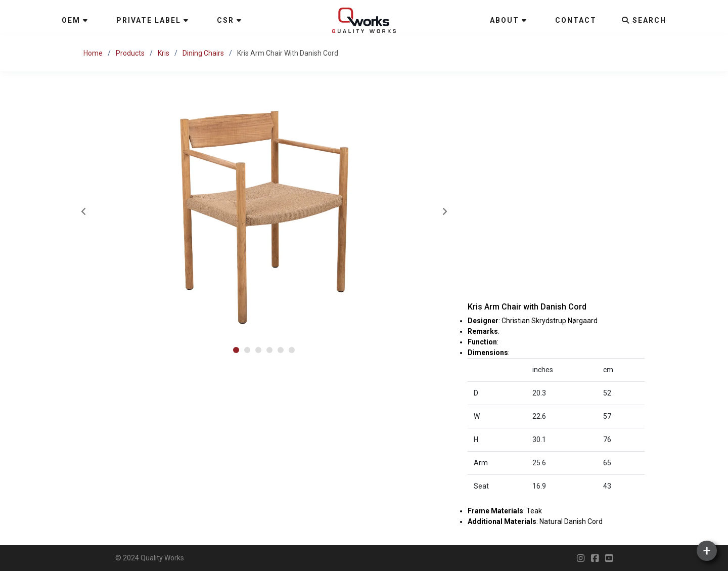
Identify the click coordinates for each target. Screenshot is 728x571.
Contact (576, 20)
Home (93, 53)
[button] (236, 350)
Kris (164, 53)
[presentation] (83, 212)
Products (130, 53)
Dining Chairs (203, 53)
